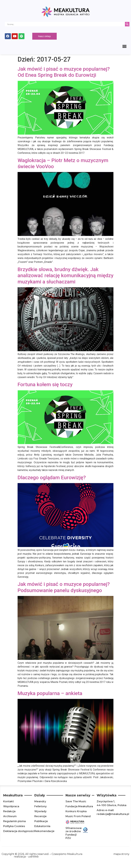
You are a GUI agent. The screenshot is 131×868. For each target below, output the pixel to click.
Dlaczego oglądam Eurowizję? (52, 478)
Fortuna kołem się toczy (45, 385)
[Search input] (66, 24)
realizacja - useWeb (26, 857)
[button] (124, 47)
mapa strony (121, 854)
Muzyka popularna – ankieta (50, 694)
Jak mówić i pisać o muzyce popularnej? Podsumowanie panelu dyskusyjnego (64, 588)
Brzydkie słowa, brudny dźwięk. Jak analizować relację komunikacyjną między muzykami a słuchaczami (65, 276)
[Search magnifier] (127, 24)
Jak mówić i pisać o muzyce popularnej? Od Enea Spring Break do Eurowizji (64, 72)
